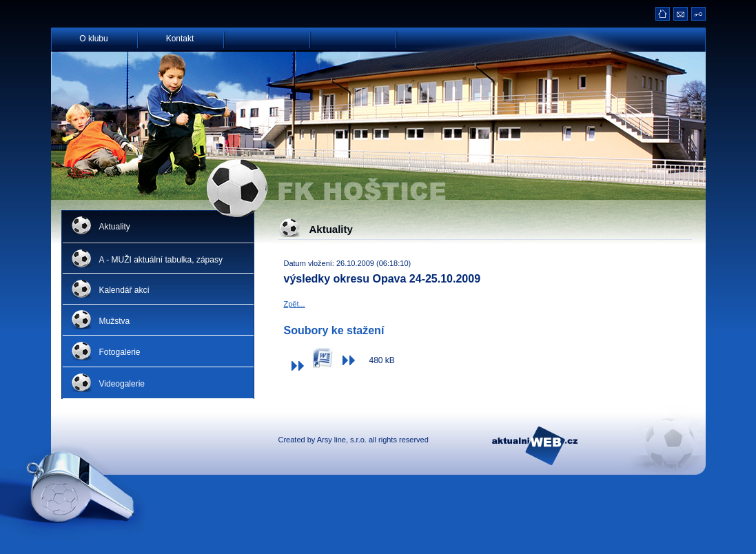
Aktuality (115, 227)
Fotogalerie (120, 352)
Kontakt (180, 38)
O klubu (93, 38)
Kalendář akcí (124, 290)
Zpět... (295, 304)
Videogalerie (122, 384)
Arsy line (331, 440)
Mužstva (115, 321)
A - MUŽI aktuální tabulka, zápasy (161, 260)
